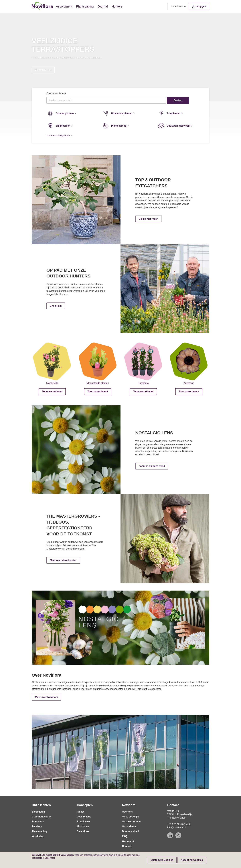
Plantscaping (115, 126)
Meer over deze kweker (63, 560)
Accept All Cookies (192, 860)
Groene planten (61, 113)
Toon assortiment (52, 392)
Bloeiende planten (118, 113)
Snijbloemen (59, 126)
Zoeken (178, 100)
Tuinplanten (170, 113)
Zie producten (43, 70)
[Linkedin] (170, 835)
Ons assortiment (56, 93)
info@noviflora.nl (176, 828)
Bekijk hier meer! (149, 219)
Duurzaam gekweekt (175, 126)
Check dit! (56, 306)
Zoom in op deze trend (152, 466)
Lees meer (50, 858)
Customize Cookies (162, 860)
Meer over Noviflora (46, 697)
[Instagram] (178, 835)
